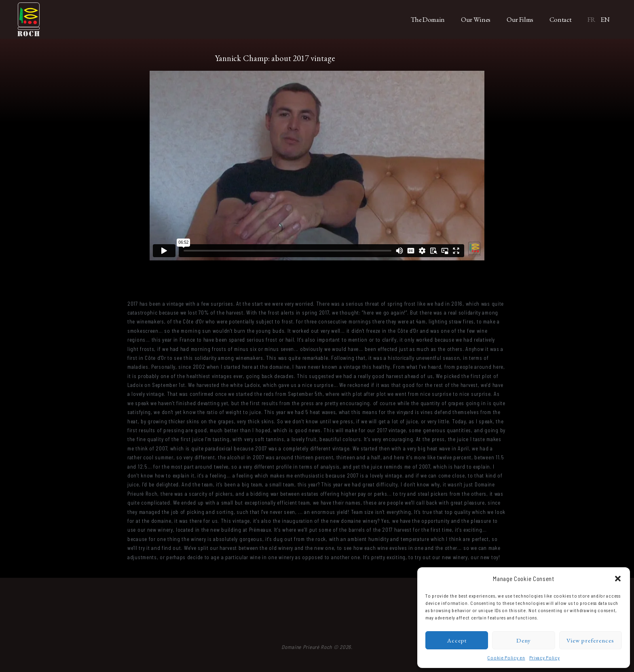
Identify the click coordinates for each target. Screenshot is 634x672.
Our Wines (476, 19)
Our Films (520, 19)
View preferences (590, 640)
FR (591, 19)
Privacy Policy (545, 657)
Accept (457, 640)
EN (605, 19)
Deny (524, 640)
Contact (561, 19)
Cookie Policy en (506, 657)
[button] (618, 579)
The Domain (428, 19)
